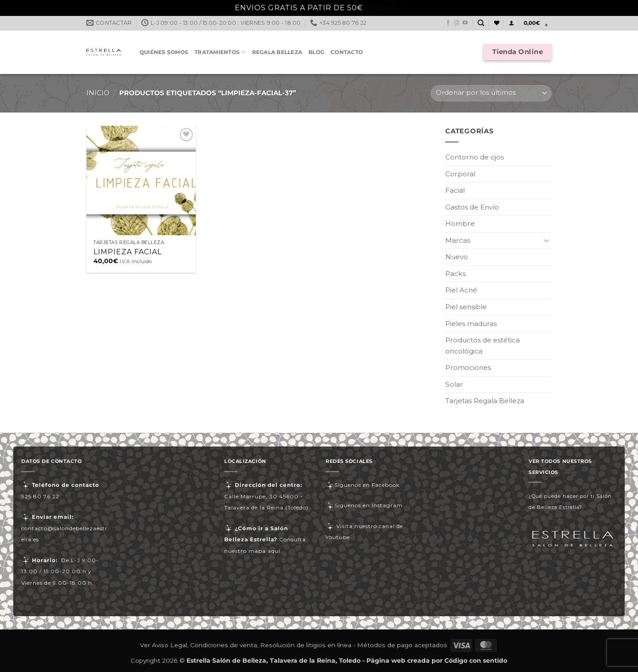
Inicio (98, 93)
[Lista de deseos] (497, 23)
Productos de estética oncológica (482, 346)
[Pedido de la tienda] (491, 93)
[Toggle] (546, 240)
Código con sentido (476, 660)
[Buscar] (481, 23)
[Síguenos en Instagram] (457, 23)
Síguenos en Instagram (364, 505)
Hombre (460, 223)
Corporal (460, 174)
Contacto (347, 52)
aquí (274, 551)
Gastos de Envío (472, 207)
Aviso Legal (169, 645)
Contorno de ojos (475, 157)
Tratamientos (220, 52)
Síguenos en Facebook (363, 485)
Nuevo (457, 257)
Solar (454, 384)
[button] (511, 23)
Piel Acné (461, 290)
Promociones (468, 367)
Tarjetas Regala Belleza (485, 401)
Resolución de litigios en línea (306, 645)
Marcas (458, 240)
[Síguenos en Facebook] (448, 23)
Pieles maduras (471, 324)
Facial (455, 190)
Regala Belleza (277, 52)
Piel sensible (466, 307)
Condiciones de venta (224, 645)
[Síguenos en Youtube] (465, 23)
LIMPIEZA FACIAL (128, 252)
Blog (316, 52)
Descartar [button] (384, 8)
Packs (455, 274)
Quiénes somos (164, 52)
